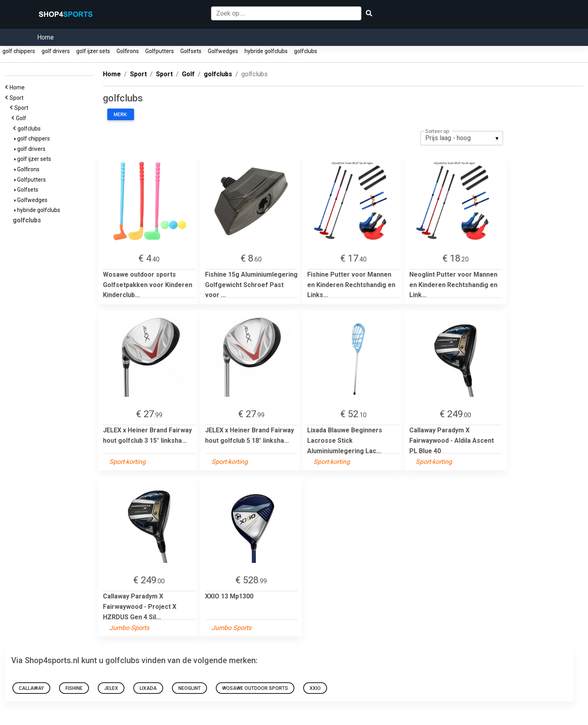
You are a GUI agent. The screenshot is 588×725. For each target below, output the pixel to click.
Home (45, 37)
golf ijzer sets (93, 51)
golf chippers (19, 51)
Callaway (31, 688)
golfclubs (306, 51)
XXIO (315, 688)
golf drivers (56, 51)
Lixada (148, 688)
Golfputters (160, 51)
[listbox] (462, 138)
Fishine (74, 688)
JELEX (111, 688)
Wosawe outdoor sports (255, 688)
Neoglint (189, 688)
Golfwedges (223, 51)
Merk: (121, 115)
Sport (18, 98)
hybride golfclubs (266, 51)
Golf (22, 118)
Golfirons (128, 51)
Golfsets (191, 51)
